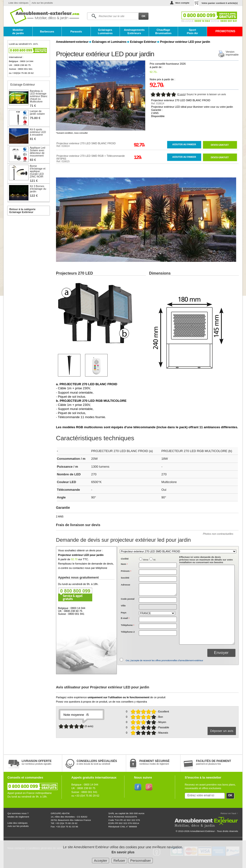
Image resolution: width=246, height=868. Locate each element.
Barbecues (47, 31)
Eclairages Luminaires (105, 31)
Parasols (76, 31)
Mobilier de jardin (18, 31)
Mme (146, 560)
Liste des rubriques (18, 3)
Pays (124, 613)
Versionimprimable (232, 53)
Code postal (128, 599)
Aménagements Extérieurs (134, 31)
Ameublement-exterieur (72, 42)
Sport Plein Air (192, 31)
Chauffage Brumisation (163, 31)
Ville (123, 606)
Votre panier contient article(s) (220, 3)
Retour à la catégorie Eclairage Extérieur (22, 211)
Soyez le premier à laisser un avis (206, 94)
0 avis (181, 94)
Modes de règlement (18, 817)
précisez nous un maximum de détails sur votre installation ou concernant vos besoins (206, 560)
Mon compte (182, 3)
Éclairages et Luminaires (109, 42)
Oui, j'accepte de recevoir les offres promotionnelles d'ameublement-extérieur (164, 660)
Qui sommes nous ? (18, 813)
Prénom (126, 571)
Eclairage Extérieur (143, 42)
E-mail (125, 618)
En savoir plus (123, 852)
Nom (124, 564)
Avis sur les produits (42, 3)
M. (155, 560)
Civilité (125, 559)
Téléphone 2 (128, 632)
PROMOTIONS (225, 31)
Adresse (126, 585)
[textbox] (158, 600)
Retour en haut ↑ (229, 813)
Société (125, 578)
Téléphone (127, 625)
